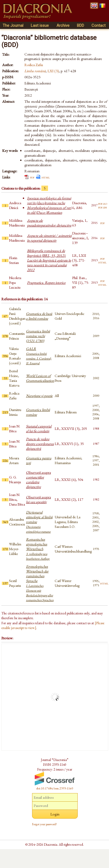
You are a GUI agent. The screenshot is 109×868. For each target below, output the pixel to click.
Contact (99, 25)
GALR (39, 356)
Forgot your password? (45, 824)
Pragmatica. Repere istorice (46, 283)
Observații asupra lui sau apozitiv (38, 499)
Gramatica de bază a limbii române (39, 316)
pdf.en (103, 207)
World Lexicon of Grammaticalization (40, 378)
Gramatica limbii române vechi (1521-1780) (38, 336)
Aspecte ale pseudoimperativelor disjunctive (49, 223)
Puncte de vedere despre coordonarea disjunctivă (40, 444)
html (46, 177)
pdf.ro (103, 203)
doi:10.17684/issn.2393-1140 (55, 788)
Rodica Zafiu (34, 65)
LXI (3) (53, 71)
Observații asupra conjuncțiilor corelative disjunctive (38, 480)
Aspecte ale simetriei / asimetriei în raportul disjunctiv (49, 238)
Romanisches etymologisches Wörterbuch (38, 549)
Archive (63, 25)
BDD (80, 25)
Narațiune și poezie (39, 396)
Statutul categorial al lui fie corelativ (39, 429)
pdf (32, 177)
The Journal (13, 25)
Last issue (40, 25)
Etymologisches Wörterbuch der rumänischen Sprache (40, 583)
